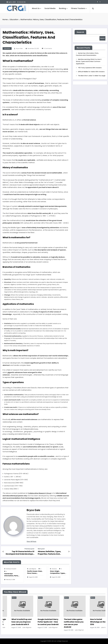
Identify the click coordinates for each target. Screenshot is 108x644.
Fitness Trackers (79, 8)
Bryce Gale (19, 48)
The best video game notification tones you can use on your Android (92, 623)
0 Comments (48, 48)
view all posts (31, 541)
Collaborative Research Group (40, 493)
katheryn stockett (11, 569)
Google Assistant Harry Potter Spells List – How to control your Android (66, 622)
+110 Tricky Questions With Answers (90, 68)
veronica (54, 569)
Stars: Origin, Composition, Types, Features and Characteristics (58, 572)
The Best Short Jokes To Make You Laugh (92, 76)
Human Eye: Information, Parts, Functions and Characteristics (11, 575)
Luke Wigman (33, 569)
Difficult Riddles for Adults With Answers (91, 72)
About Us (36, 8)
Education (7, 48)
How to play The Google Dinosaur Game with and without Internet (13, 622)
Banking (63, 8)
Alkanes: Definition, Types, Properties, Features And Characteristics (49, 553)
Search (80, 32)
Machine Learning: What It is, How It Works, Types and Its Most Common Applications (89, 61)
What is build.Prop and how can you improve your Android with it (39, 622)
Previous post (29, 549)
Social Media (50, 8)
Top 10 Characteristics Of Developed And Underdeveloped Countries (20, 553)
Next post (41, 549)
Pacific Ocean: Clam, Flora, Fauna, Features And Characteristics (35, 572)
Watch (6, 598)
